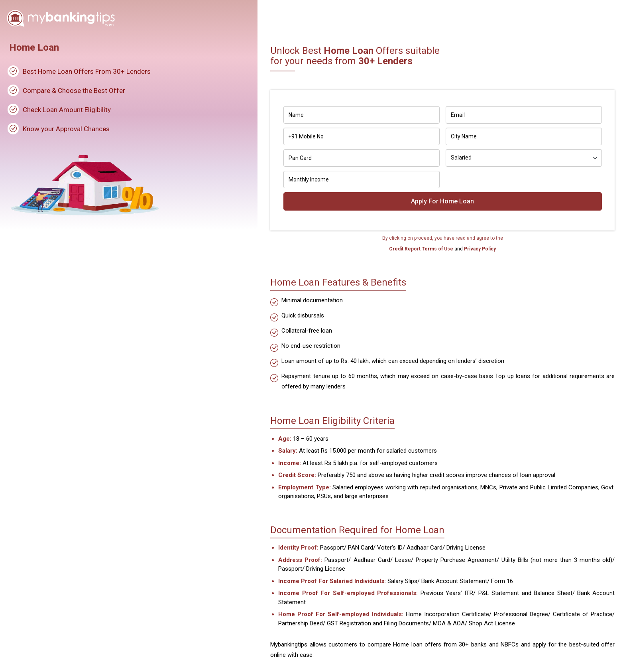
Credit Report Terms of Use (422, 249)
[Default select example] (524, 158)
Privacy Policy (479, 249)
